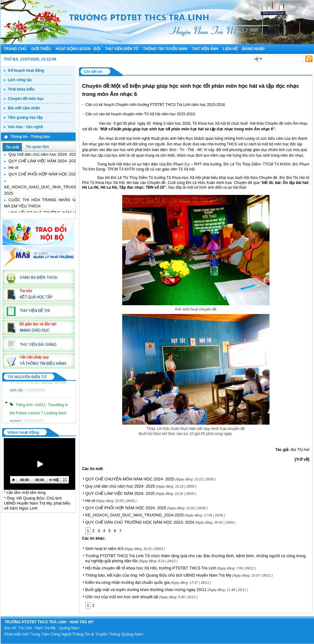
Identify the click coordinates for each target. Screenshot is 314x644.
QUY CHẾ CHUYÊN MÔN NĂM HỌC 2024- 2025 (151, 479)
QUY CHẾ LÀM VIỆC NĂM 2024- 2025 (43, 161)
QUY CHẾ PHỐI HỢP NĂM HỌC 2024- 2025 (49, 174)
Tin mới (12, 147)
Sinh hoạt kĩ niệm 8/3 (125, 549)
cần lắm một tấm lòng (26, 492)
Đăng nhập (254, 49)
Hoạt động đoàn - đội (78, 49)
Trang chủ (15, 49)
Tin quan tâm (37, 147)
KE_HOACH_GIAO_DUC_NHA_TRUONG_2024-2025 (155, 515)
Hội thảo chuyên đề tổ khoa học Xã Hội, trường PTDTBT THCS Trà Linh (171, 568)
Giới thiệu (41, 49)
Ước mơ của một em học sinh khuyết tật (141, 597)
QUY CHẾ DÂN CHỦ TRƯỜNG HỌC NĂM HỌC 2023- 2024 (160, 522)
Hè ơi (13, 168)
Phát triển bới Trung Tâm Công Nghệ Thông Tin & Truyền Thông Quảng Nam (74, 634)
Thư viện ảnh (205, 49)
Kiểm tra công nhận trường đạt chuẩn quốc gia (148, 582)
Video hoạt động (23, 432)
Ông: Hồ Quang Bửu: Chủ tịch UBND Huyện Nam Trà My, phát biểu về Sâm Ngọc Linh (37, 503)
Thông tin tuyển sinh (165, 49)
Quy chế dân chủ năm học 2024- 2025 (43, 154)
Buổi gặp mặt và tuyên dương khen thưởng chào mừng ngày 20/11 (167, 590)
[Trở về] (302, 459)
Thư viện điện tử (122, 49)
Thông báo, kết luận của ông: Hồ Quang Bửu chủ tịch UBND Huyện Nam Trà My (179, 575)
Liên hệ (230, 49)
